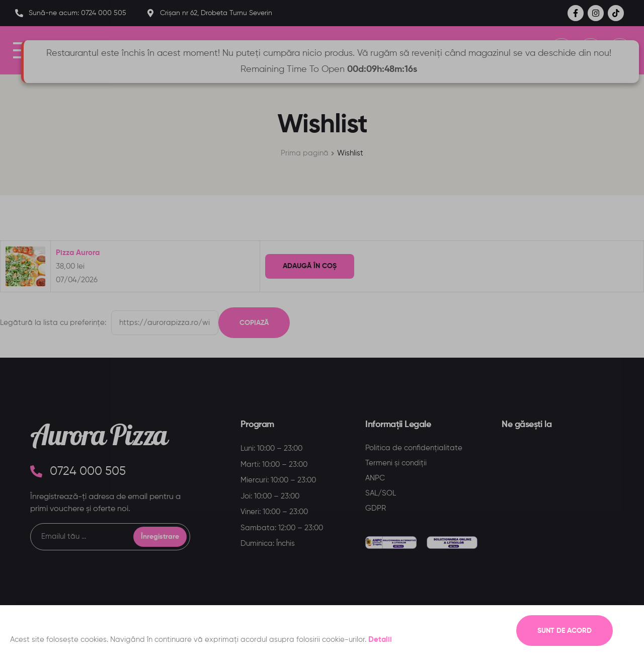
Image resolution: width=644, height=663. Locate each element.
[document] (322, 331)
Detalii (380, 640)
